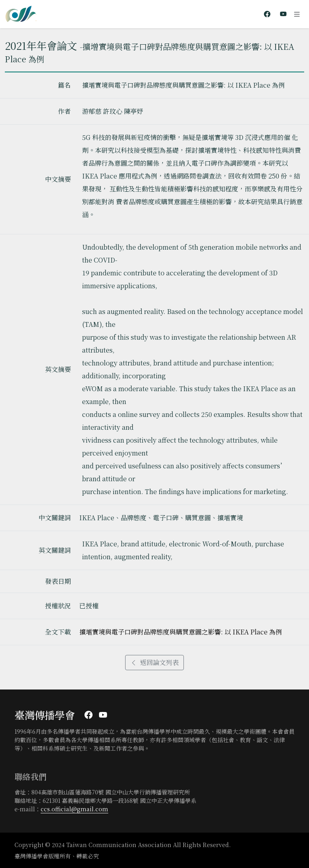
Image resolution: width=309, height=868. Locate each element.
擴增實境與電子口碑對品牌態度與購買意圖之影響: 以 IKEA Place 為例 (181, 632)
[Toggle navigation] (297, 14)
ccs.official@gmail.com (74, 809)
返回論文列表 (154, 662)
